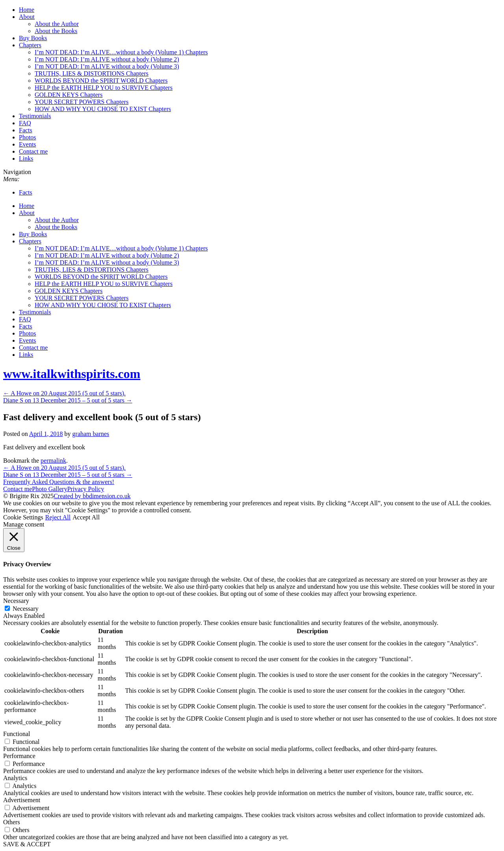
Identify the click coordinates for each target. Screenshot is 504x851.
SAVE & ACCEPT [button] (27, 844)
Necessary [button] (16, 601)
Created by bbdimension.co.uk (92, 496)
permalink (53, 461)
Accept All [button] (86, 517)
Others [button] (12, 822)
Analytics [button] (15, 778)
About (27, 17)
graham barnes (91, 434)
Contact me (33, 151)
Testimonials (35, 116)
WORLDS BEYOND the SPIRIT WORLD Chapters (101, 81)
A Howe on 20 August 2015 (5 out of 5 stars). (64, 393)
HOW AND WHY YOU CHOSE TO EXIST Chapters (103, 109)
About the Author (57, 24)
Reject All (58, 517)
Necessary (26, 609)
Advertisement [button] (22, 800)
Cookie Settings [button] (23, 517)
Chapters (30, 45)
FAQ (25, 123)
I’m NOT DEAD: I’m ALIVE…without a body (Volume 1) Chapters (121, 52)
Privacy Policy (86, 489)
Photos (28, 137)
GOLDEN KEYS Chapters (69, 95)
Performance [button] (19, 756)
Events (28, 144)
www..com (72, 374)
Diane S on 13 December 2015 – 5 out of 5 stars (68, 400)
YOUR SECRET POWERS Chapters (82, 102)
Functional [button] (17, 734)
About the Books (56, 31)
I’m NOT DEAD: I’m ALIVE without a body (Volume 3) (107, 66)
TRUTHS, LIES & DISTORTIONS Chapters (92, 73)
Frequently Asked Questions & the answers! (59, 482)
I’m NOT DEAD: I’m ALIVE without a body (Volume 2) (107, 59)
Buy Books (33, 38)
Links (26, 159)
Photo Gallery (49, 489)
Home (27, 10)
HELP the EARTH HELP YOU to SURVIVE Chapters (104, 88)
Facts (26, 130)
